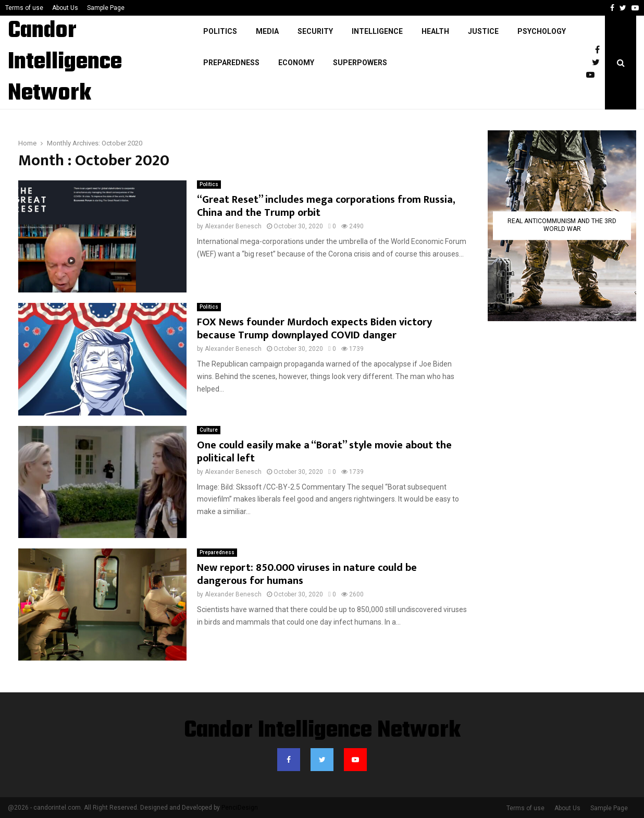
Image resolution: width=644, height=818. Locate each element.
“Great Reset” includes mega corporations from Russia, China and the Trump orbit (326, 206)
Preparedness (231, 63)
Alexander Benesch (233, 226)
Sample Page (106, 8)
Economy (296, 63)
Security (315, 31)
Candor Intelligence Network (65, 63)
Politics (220, 31)
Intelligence (377, 31)
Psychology (542, 31)
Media (267, 31)
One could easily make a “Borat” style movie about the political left (324, 452)
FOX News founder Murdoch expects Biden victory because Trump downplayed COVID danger (314, 329)
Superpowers (360, 63)
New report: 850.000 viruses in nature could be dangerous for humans (307, 574)
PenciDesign (240, 808)
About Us (65, 8)
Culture (209, 430)
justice (483, 31)
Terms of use (24, 8)
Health (435, 31)
